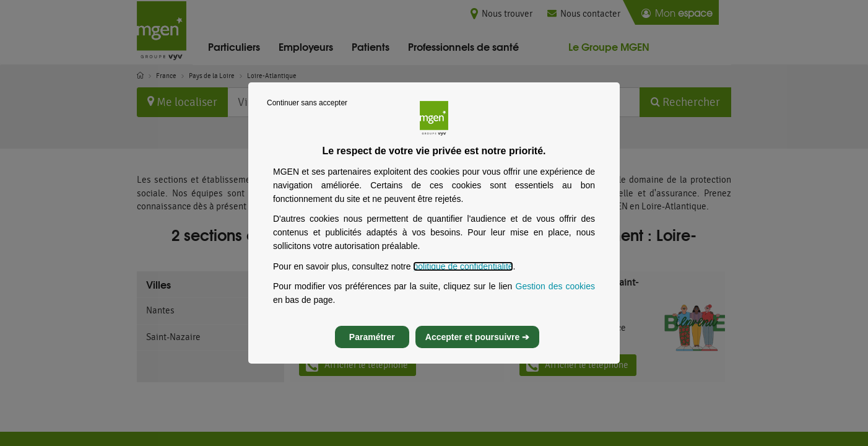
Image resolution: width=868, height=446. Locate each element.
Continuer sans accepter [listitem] (307, 114)
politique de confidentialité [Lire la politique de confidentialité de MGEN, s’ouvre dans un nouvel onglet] (463, 278)
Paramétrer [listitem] (372, 348)
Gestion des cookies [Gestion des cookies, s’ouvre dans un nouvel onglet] (556, 297)
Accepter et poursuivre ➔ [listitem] (477, 348)
